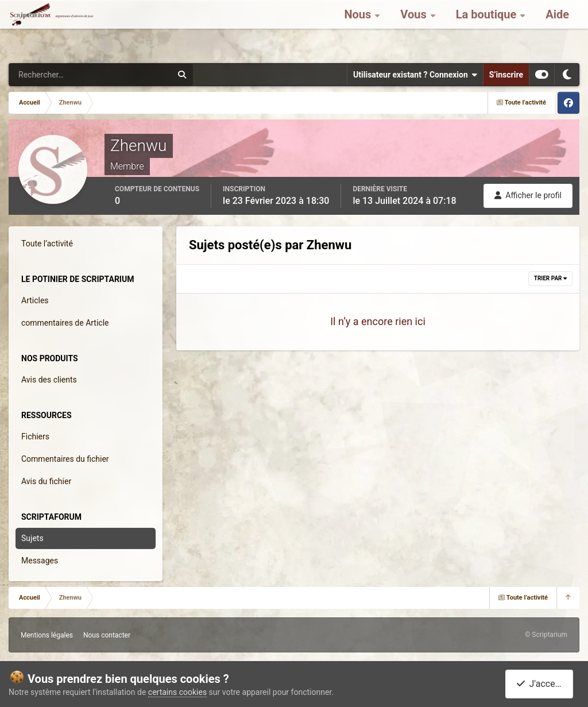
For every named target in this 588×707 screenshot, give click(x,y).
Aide (557, 29)
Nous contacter (107, 635)
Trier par (550, 278)
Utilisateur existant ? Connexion (415, 75)
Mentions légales (47, 635)
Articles (35, 300)
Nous (359, 29)
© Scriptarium (546, 635)
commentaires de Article (65, 323)
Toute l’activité (47, 244)
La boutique (488, 29)
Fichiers (35, 436)
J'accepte (541, 684)
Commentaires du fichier (65, 459)
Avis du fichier (46, 481)
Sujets (32, 538)
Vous (415, 29)
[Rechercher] (59, 75)
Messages (40, 561)
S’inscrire (506, 75)
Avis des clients (49, 380)
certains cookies (177, 692)
